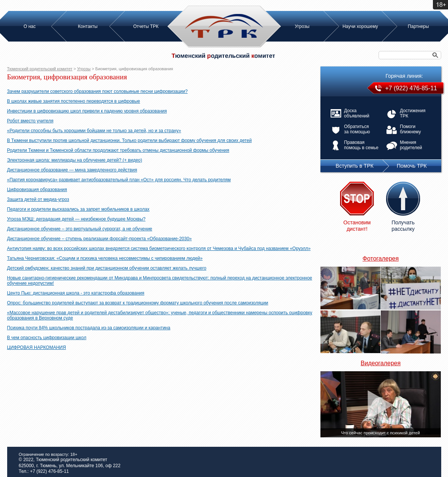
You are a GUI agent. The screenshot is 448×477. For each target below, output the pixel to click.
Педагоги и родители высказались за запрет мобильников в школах (79, 209)
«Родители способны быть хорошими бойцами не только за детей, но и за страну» (94, 131)
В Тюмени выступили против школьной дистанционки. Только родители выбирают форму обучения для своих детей (129, 140)
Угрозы (302, 26)
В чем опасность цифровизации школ (47, 338)
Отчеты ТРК (146, 26)
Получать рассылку (403, 226)
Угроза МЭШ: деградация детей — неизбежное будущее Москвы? (76, 219)
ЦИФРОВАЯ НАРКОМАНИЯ (37, 347)
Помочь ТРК (412, 166)
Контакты (88, 26)
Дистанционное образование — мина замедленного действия (72, 170)
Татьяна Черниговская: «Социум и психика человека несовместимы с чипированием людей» (105, 258)
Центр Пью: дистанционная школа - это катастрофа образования (76, 293)
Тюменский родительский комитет (40, 69)
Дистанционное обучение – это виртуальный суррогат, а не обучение (80, 229)
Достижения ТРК (413, 113)
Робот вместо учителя (30, 121)
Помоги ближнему (411, 129)
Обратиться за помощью (357, 129)
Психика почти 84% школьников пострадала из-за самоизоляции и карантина (89, 328)
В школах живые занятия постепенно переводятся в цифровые (74, 101)
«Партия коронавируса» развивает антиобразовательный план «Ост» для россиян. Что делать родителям (119, 180)
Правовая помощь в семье (361, 145)
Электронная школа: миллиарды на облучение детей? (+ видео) (75, 160)
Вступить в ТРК (354, 166)
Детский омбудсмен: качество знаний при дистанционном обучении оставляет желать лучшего (107, 268)
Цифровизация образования (37, 190)
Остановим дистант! (357, 226)
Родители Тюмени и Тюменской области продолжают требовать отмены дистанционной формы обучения (118, 150)
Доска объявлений (357, 113)
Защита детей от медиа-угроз (38, 199)
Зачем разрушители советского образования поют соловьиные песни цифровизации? (98, 91)
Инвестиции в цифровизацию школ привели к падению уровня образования (87, 111)
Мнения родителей (411, 145)
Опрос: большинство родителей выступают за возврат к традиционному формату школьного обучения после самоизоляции (138, 303)
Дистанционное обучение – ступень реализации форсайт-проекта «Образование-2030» (100, 239)
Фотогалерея (381, 259)
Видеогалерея (381, 363)
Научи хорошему (360, 26)
